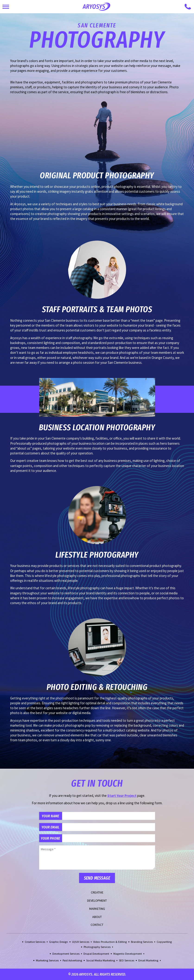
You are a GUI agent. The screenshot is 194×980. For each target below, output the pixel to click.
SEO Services (127, 960)
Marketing (97, 909)
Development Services (66, 954)
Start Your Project (122, 796)
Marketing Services (47, 960)
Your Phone (50, 838)
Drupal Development (96, 954)
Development (97, 901)
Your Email (50, 827)
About (97, 917)
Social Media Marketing (101, 960)
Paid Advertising (72, 960)
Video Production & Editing (110, 942)
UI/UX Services (81, 942)
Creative (97, 892)
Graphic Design (59, 942)
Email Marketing (148, 960)
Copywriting (164, 942)
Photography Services (97, 947)
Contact (97, 925)
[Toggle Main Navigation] (6, 7)
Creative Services (35, 942)
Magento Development (128, 954)
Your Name (50, 816)
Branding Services (142, 942)
